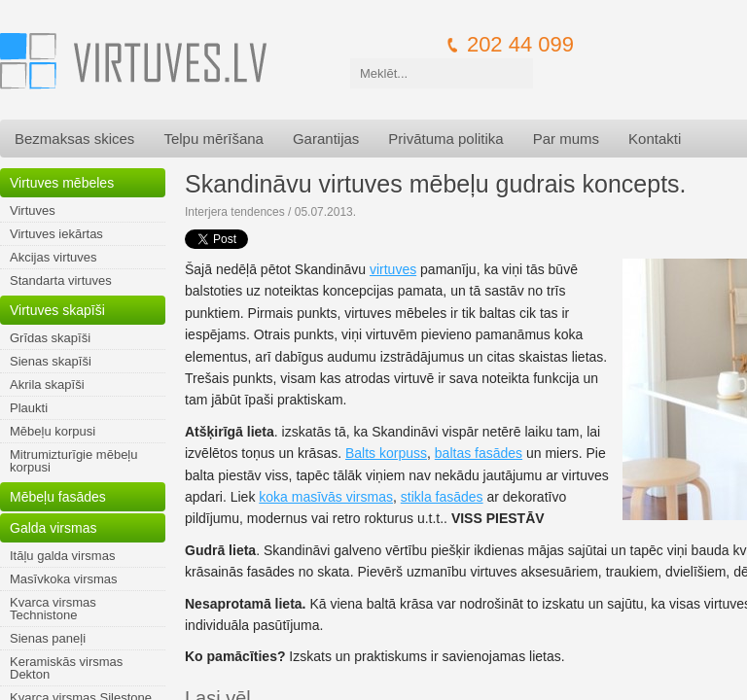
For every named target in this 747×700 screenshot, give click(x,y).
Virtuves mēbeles (62, 183)
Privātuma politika (445, 139)
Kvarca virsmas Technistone (53, 609)
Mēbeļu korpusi (53, 431)
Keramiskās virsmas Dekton (66, 668)
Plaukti (29, 408)
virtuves (393, 269)
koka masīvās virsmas (326, 497)
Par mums (566, 139)
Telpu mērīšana (213, 139)
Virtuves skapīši (57, 310)
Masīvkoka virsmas (64, 579)
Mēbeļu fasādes (58, 497)
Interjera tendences (235, 212)
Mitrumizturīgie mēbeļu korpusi (74, 461)
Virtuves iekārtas (56, 234)
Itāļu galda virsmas (62, 556)
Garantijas (326, 139)
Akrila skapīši (47, 385)
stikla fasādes (442, 497)
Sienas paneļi (48, 638)
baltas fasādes (479, 453)
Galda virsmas (53, 528)
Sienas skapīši (51, 361)
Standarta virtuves (61, 280)
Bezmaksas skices (74, 139)
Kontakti (655, 139)
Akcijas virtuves (53, 257)
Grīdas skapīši (50, 338)
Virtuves (33, 210)
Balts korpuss (386, 453)
